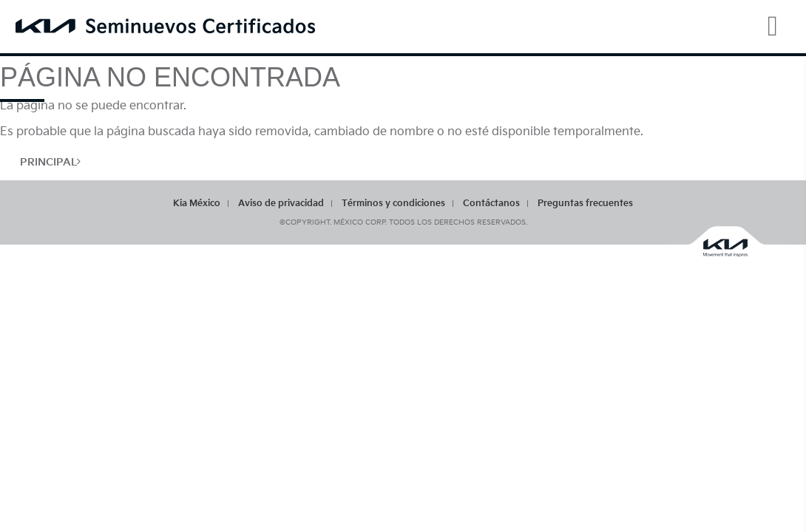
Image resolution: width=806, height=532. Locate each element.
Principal (50, 162)
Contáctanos (491, 204)
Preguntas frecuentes (585, 204)
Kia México (197, 204)
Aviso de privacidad (281, 204)
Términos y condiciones (393, 204)
